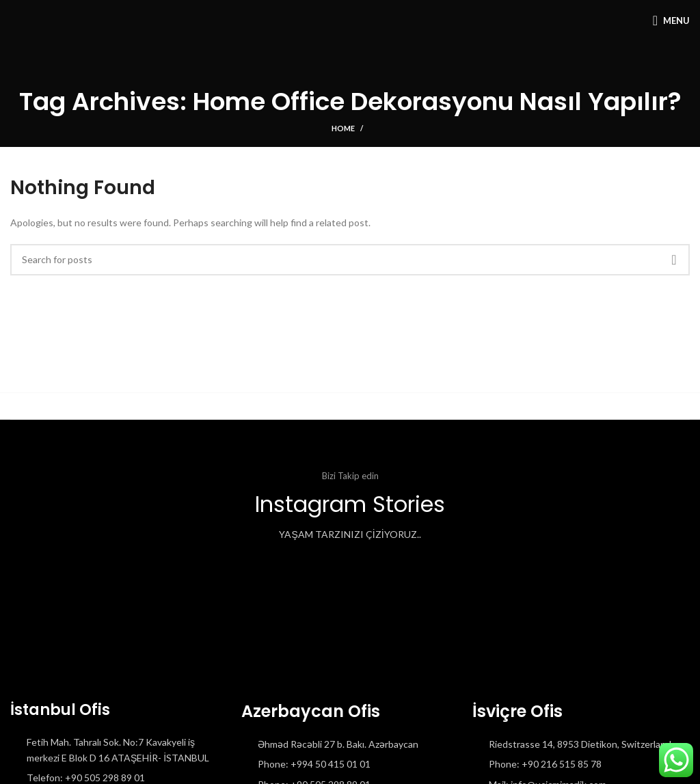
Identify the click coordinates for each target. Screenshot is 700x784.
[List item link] (350, 764)
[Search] (350, 260)
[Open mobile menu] (671, 21)
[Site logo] (11, 20)
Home (343, 128)
